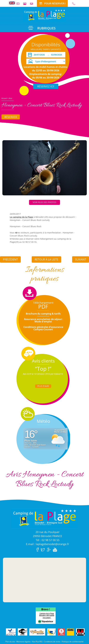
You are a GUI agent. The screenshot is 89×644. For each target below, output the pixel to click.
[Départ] (57, 55)
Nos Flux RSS (37, 642)
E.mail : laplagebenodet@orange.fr (47, 544)
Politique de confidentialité (73, 642)
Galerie (26, 4)
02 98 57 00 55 (75, 4)
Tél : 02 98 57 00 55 (48, 540)
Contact (33, 4)
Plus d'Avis (43, 386)
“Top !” (43, 369)
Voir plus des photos (44, 202)
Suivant (81, 259)
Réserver (11, 117)
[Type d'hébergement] (46, 61)
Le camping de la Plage (21, 217)
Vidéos (19, 4)
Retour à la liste (46, 259)
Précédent (10, 259)
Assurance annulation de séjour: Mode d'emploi (43, 320)
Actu (10, 98)
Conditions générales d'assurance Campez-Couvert (43, 328)
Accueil (4, 98)
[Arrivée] (40, 55)
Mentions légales (23, 642)
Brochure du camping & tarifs (43, 314)
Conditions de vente (52, 642)
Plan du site (10, 642)
